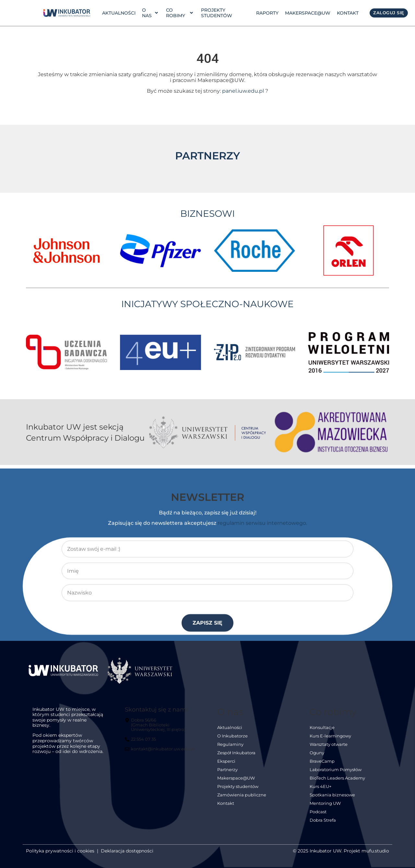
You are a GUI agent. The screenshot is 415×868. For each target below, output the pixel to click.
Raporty (267, 13)
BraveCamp (322, 765)
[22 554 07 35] (141, 746)
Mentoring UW (325, 807)
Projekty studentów (217, 13)
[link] (67, 13)
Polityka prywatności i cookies (60, 855)
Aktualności (119, 13)
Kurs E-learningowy (330, 740)
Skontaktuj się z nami (156, 713)
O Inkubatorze (232, 740)
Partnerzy (227, 774)
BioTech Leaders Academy (337, 782)
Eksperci (226, 765)
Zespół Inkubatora (236, 757)
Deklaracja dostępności (127, 855)
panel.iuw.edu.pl (243, 95)
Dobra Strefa (323, 824)
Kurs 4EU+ (320, 790)
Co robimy (179, 13)
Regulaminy (230, 748)
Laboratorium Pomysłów (336, 774)
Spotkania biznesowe (332, 799)
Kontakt (348, 13)
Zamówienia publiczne (242, 799)
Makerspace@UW (308, 13)
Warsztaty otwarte (329, 748)
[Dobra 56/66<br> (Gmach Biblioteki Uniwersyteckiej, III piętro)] (161, 731)
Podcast (318, 816)
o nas (150, 13)
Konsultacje (322, 731)
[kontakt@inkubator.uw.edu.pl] (161, 756)
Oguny (317, 757)
